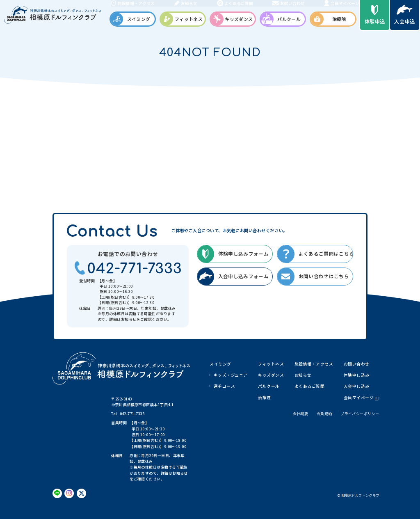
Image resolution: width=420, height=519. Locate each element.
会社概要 (301, 414)
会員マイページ (362, 398)
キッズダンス (271, 375)
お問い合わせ (357, 364)
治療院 (264, 398)
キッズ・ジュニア (231, 375)
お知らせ (303, 375)
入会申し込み (357, 386)
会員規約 (324, 414)
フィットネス (271, 364)
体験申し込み (357, 375)
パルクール (269, 386)
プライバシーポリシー (360, 414)
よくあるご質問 (309, 386)
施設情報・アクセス (314, 364)
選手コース (224, 386)
